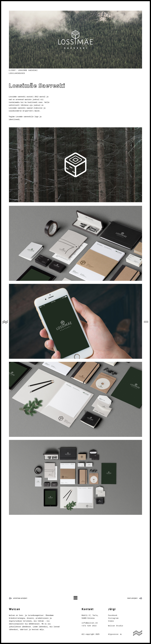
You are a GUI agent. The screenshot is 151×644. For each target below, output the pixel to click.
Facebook (113, 615)
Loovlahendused (17, 73)
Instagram (113, 618)
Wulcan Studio (116, 626)
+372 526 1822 (89, 626)
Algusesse (113, 634)
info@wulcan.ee (90, 623)
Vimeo (111, 621)
